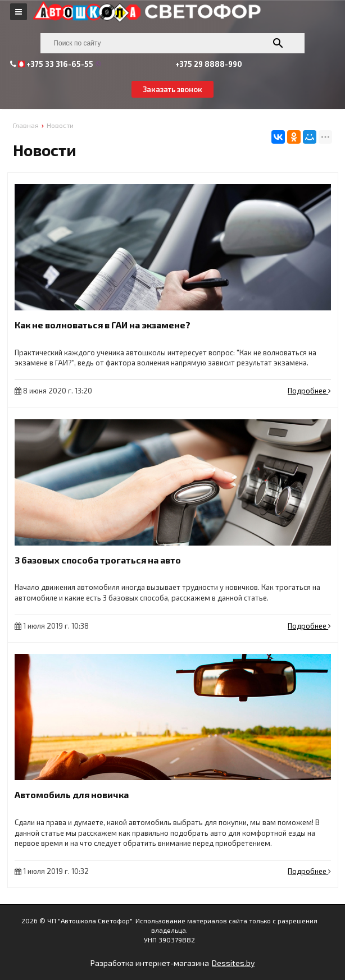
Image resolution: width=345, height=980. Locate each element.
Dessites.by (233, 963)
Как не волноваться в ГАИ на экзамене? (103, 325)
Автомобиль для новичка (72, 794)
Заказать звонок (172, 89)
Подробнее (309, 391)
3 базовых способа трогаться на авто (98, 560)
